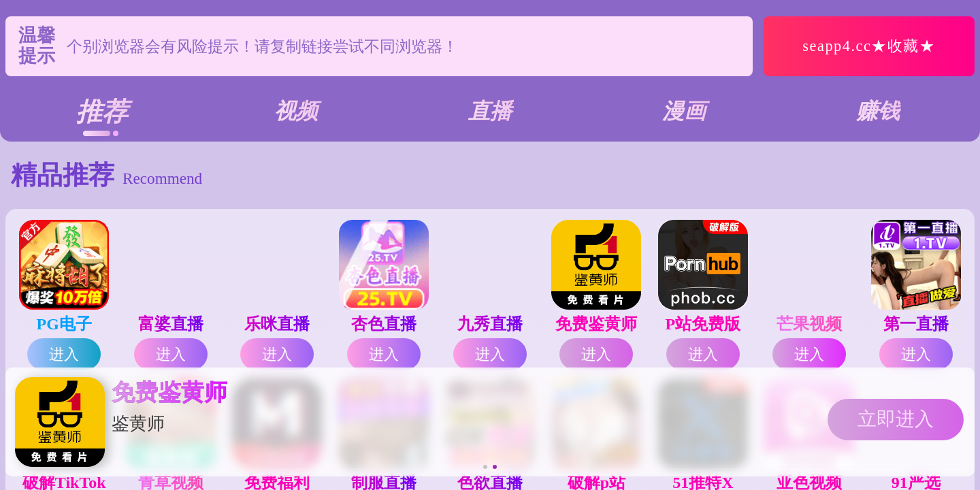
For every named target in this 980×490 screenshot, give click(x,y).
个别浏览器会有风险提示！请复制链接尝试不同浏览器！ (262, 46)
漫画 (684, 111)
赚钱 (878, 111)
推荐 (102, 112)
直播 (490, 111)
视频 (296, 111)
